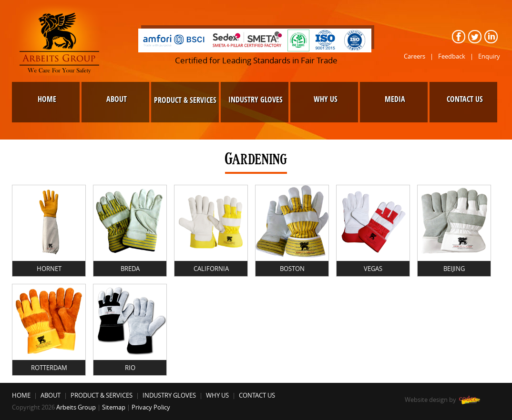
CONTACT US (257, 395)
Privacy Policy (151, 407)
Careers (415, 56)
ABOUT (51, 395)
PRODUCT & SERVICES (102, 395)
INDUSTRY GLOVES (169, 395)
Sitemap (114, 407)
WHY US (217, 395)
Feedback (452, 56)
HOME (21, 395)
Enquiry (489, 56)
